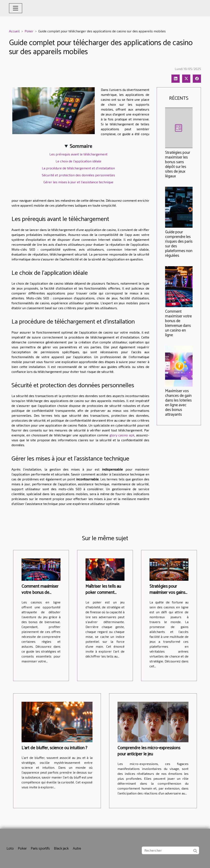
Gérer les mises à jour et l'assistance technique (78, 182)
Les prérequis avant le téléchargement (78, 154)
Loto (10, 849)
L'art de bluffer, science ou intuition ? (54, 748)
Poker (29, 31)
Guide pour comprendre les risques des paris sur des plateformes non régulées (179, 244)
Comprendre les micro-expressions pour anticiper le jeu (149, 751)
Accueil (14, 31)
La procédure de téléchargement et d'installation (78, 168)
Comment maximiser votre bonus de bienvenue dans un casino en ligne (178, 323)
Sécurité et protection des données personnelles (78, 175)
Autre (77, 849)
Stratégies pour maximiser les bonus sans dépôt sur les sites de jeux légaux (178, 164)
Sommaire (81, 146)
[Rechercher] (170, 850)
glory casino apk (122, 435)
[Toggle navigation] (16, 8)
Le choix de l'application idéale (78, 161)
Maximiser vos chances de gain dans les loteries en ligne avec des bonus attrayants (178, 403)
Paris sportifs (40, 849)
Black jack (61, 849)
